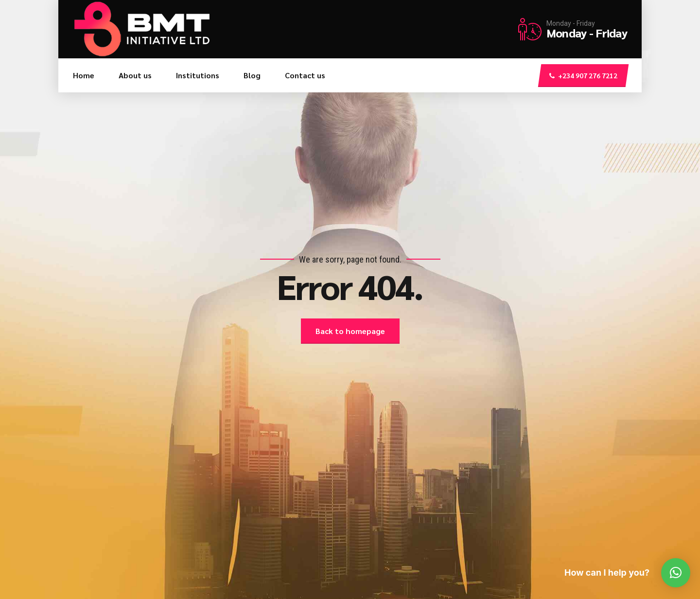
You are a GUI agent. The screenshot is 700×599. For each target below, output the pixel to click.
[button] (676, 573)
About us (135, 75)
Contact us (305, 75)
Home (84, 75)
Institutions (198, 75)
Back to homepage (350, 331)
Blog (252, 75)
